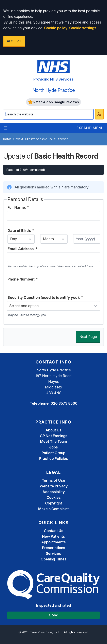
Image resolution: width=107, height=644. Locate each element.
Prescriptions (54, 548)
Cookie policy (56, 28)
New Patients (53, 536)
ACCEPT (14, 41)
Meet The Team (53, 441)
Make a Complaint (53, 509)
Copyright (54, 503)
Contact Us (54, 531)
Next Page (88, 337)
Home (7, 139)
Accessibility (54, 492)
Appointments (53, 542)
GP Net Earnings (54, 436)
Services (53, 553)
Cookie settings (83, 28)
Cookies (54, 497)
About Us (53, 430)
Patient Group (53, 453)
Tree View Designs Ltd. (47, 632)
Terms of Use (53, 480)
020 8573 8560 (64, 403)
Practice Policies (54, 459)
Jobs (53, 447)
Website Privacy (54, 486)
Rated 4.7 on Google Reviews (54, 102)
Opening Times (54, 559)
